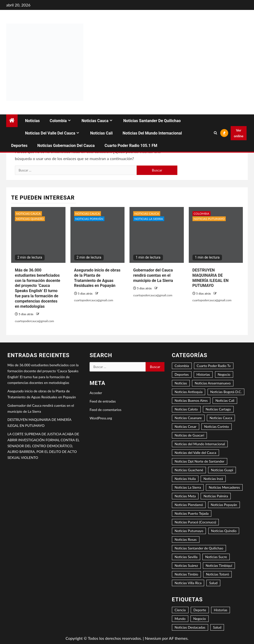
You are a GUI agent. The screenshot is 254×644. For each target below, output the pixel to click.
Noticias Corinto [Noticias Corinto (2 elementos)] (217, 426)
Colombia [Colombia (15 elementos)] (182, 366)
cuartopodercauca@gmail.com (34, 321)
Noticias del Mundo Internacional (152, 133)
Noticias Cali (101, 133)
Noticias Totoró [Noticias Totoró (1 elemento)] (217, 574)
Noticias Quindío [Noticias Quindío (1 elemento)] (224, 531)
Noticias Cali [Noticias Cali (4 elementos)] (225, 400)
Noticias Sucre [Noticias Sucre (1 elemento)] (216, 557)
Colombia (58, 121)
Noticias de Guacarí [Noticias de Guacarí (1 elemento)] (189, 435)
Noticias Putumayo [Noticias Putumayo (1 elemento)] (189, 531)
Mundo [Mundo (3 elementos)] (180, 619)
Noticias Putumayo (209, 219)
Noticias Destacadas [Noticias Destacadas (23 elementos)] (190, 627)
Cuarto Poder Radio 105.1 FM (131, 146)
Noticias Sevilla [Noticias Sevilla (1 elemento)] (186, 557)
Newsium (153, 638)
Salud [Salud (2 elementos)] (217, 627)
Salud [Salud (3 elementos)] (213, 583)
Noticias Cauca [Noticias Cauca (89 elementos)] (221, 418)
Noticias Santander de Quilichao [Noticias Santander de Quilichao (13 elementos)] (199, 548)
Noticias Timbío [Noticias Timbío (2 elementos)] (186, 574)
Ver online (239, 133)
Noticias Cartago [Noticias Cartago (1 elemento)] (218, 409)
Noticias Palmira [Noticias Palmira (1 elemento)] (216, 496)
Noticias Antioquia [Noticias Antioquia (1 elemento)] (189, 392)
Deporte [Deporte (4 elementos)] (200, 610)
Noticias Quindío (30, 219)
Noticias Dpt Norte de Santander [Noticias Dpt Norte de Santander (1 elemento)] (200, 461)
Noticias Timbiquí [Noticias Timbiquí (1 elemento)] (219, 565)
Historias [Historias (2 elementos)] (203, 374)
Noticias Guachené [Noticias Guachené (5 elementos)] (189, 470)
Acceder (96, 393)
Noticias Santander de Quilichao (152, 121)
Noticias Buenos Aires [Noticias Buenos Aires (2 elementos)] (191, 400)
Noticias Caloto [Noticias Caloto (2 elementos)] (186, 409)
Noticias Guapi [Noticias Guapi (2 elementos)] (222, 470)
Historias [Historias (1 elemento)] (221, 610)
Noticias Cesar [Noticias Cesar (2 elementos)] (186, 426)
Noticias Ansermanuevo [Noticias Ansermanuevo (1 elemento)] (213, 383)
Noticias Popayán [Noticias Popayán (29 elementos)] (224, 505)
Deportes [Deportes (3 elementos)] (182, 374)
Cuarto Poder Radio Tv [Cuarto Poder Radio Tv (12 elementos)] (214, 366)
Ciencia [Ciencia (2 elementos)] (180, 610)
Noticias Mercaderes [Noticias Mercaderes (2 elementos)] (224, 487)
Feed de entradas (103, 401)
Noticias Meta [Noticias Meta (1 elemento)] (185, 496)
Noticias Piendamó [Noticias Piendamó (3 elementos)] (189, 505)
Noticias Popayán (89, 219)
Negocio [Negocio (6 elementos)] (200, 619)
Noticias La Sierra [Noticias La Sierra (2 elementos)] (188, 487)
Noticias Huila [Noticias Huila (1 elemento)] (185, 479)
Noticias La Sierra (149, 219)
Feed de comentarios (105, 410)
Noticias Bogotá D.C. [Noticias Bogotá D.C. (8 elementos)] (226, 392)
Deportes (19, 146)
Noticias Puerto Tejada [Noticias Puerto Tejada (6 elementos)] (192, 513)
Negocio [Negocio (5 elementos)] (224, 374)
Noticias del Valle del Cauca (50, 133)
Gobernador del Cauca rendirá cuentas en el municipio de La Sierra (153, 275)
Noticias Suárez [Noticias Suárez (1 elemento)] (186, 565)
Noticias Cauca (95, 121)
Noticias (32, 121)
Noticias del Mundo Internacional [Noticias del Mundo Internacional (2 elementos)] (200, 444)
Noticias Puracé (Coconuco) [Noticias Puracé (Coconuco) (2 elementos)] (195, 522)
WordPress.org (101, 418)
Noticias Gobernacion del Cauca (66, 146)
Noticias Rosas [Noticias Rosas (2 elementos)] (186, 539)
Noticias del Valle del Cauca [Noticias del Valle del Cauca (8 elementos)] (195, 453)
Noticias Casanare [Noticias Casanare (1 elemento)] (188, 418)
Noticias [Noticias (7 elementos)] (181, 383)
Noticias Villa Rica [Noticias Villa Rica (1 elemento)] (188, 583)
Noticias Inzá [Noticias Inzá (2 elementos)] (213, 479)
